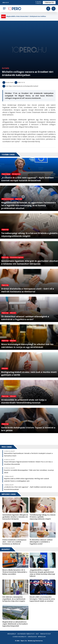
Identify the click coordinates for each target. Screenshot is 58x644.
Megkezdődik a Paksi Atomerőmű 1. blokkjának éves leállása (26, 16)
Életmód (6, 68)
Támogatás (49, 2)
